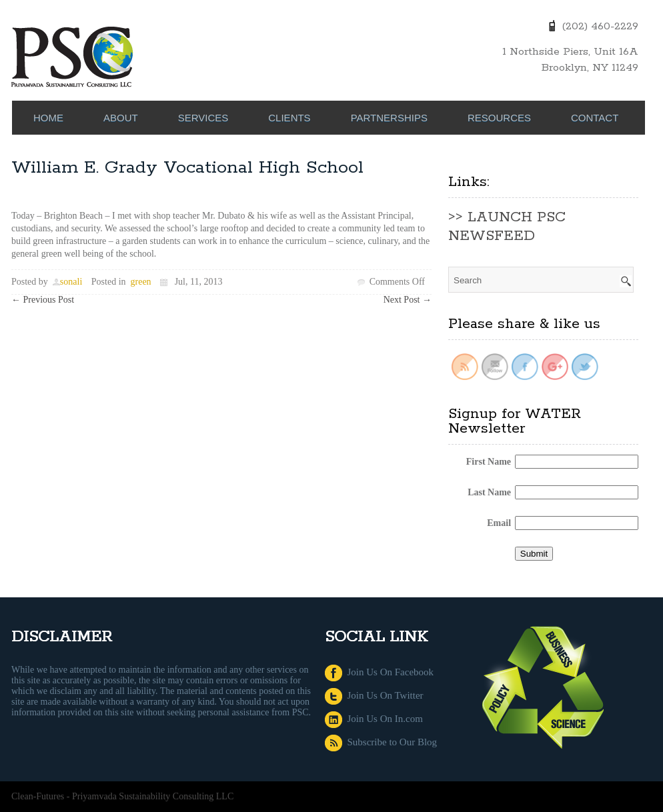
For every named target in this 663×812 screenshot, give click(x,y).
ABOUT (121, 118)
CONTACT (595, 118)
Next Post (408, 300)
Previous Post (43, 300)
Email (499, 523)
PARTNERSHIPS (389, 118)
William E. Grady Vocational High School (187, 168)
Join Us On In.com (374, 719)
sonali (71, 282)
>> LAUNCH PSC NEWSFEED (507, 227)
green (141, 282)
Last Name (489, 492)
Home (48, 118)
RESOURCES (499, 118)
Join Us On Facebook (379, 672)
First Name (489, 462)
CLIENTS (289, 118)
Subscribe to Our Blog (381, 742)
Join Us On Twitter (374, 695)
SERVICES (203, 118)
